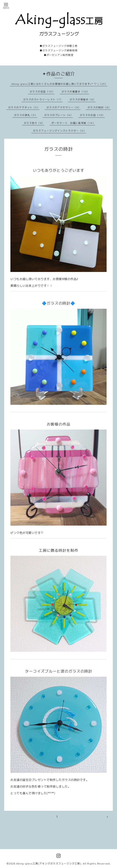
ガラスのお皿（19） (92, 115)
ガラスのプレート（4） (58, 115)
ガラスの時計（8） (99, 107)
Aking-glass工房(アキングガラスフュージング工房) (49, 864)
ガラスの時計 (58, 149)
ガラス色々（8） (34, 123)
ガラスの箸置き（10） (75, 92)
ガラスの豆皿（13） (42, 92)
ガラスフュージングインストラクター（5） (59, 131)
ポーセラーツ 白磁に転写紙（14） (73, 123)
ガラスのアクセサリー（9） (63, 107)
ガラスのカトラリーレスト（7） (43, 99)
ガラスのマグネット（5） (24, 107)
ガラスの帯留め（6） (83, 99)
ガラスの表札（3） (26, 115)
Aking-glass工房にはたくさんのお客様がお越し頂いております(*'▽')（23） (59, 84)
